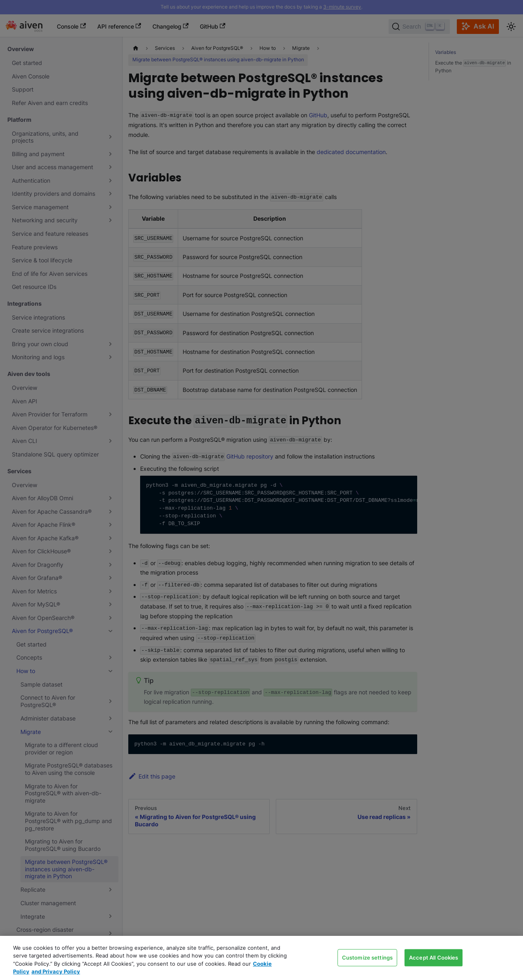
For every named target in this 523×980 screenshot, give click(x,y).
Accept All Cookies (434, 957)
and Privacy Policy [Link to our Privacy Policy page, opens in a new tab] (56, 971)
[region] (261, 958)
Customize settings (367, 957)
